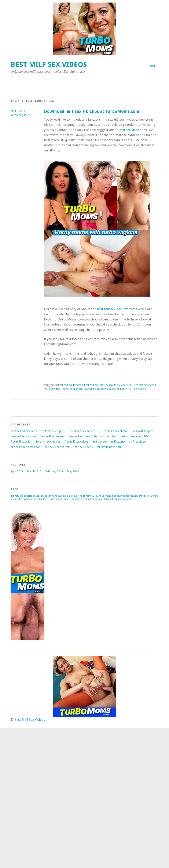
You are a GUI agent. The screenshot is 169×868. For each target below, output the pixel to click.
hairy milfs (90, 389)
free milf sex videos (145, 385)
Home (152, 66)
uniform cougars (72, 499)
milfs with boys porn (109, 447)
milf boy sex (100, 442)
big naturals (17, 496)
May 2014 (73, 471)
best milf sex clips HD (54, 431)
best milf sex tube (105, 436)
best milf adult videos (71, 385)
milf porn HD (124, 389)
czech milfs (51, 496)
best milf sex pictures (23, 436)
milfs (156, 496)
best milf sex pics (143, 431)
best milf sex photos (116, 431)
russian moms (55, 499)
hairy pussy (92, 496)
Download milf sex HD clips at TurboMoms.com (92, 111)
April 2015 (17, 471)
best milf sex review (52, 436)
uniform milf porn (90, 499)
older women (25, 499)
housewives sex (106, 389)
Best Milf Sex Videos (49, 65)
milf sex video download (25, 447)
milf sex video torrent (58, 447)
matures (134, 496)
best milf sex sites (94, 385)
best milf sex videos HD (119, 385)
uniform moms (123, 499)
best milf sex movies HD (85, 431)
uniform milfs (108, 499)
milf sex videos (84, 447)
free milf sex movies (48, 442)
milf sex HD (118, 442)
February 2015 (54, 471)
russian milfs (39, 499)
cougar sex (76, 389)
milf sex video (129, 130)
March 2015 (34, 471)
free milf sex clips (21, 442)
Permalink (140, 389)
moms (14, 499)
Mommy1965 (22, 115)
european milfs (66, 496)
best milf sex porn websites (117, 309)
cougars (28, 496)
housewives (105, 496)
